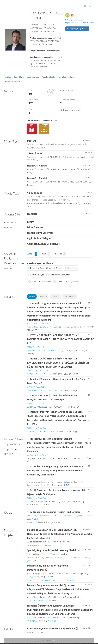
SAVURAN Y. (32, 388)
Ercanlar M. (47, 517)
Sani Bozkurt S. (75, 559)
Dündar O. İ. (70, 517)
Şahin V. (30, 562)
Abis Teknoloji (46, 642)
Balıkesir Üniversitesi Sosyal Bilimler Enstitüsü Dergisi (48, 328)
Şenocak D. (49, 559)
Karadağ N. (32, 546)
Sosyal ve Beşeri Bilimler (40, 269)
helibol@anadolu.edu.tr (74, 20)
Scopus (62, 254)
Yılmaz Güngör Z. (34, 517)
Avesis (33, 254)
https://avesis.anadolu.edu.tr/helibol (80, 23)
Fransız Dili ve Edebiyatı (39, 283)
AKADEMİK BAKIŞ (34, 375)
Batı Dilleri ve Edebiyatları (58, 276)
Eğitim (58, 269)
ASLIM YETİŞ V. (42, 324)
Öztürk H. (85, 559)
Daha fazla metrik (70, 110)
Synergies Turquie (34, 432)
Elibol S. (68, 581)
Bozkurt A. (31, 559)
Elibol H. (49, 546)
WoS (47, 254)
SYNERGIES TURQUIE (35, 408)
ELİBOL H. (31, 324)
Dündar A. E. (58, 517)
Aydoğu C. (80, 517)
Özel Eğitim (71, 269)
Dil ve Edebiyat (36, 276)
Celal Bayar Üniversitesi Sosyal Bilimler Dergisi (46, 352)
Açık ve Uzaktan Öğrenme (65, 283)
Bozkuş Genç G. (61, 559)
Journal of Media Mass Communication (43, 392)
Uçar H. (61, 581)
